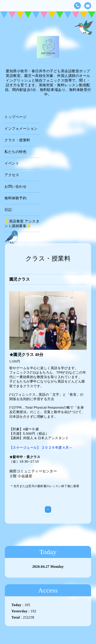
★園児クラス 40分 (26, 355)
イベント (12, 163)
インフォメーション (21, 129)
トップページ (15, 117)
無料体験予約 (15, 198)
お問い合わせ (15, 186)
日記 (8, 210)
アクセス (12, 175)
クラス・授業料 (17, 140)
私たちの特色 (15, 152)
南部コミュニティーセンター (33, 471)
